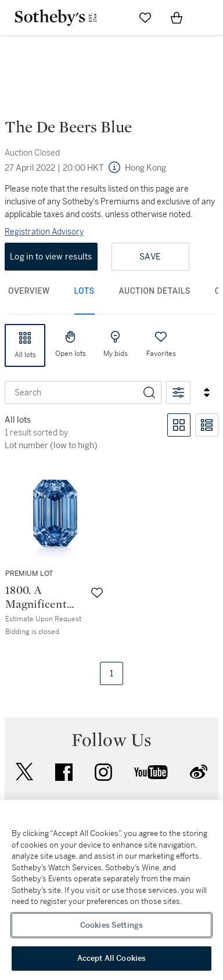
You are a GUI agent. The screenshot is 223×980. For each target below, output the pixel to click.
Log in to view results (51, 257)
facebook (64, 772)
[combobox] (71, 392)
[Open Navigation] (208, 17)
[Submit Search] (114, 17)
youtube (151, 772)
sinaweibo (199, 772)
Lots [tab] (84, 291)
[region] (111, 890)
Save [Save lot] (150, 257)
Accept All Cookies (111, 958)
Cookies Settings (111, 925)
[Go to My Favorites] (145, 17)
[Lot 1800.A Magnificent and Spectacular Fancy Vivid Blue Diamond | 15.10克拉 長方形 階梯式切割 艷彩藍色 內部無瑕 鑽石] (56, 552)
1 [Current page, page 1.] (111, 673)
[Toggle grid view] (179, 425)
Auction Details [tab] (155, 291)
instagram (103, 772)
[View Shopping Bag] (177, 17)
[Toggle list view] (207, 425)
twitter (24, 772)
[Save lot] (97, 593)
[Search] (149, 392)
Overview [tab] (29, 291)
